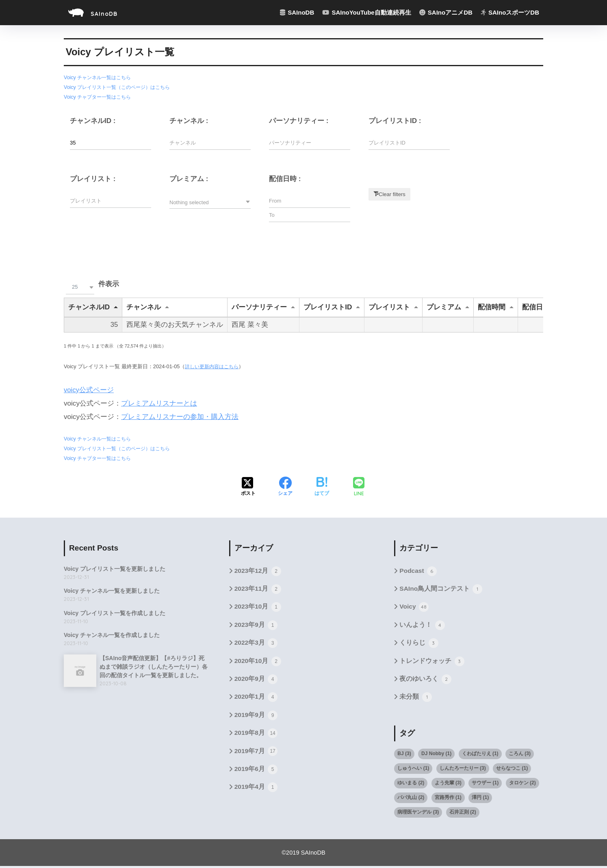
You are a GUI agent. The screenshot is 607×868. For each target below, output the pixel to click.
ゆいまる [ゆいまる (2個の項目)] (411, 784)
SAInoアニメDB (446, 12)
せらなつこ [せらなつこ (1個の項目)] (512, 770)
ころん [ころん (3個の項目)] (520, 755)
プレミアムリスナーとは (159, 403)
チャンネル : (189, 120)
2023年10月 (258, 607)
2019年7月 (256, 754)
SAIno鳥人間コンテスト (441, 589)
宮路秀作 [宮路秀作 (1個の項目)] (448, 799)
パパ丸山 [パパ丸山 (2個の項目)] (411, 799)
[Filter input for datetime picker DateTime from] (310, 200)
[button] (210, 202)
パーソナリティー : (299, 120)
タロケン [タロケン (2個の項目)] (522, 784)
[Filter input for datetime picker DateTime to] (310, 215)
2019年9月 (256, 717)
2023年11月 (258, 589)
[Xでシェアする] (248, 487)
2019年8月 (256, 736)
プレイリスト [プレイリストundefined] (389, 307)
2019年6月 (256, 772)
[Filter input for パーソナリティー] (310, 142)
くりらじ (419, 644)
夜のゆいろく (425, 681)
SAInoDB (100, 12)
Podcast (418, 571)
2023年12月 (258, 571)
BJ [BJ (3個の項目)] (404, 755)
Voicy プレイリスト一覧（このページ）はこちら (121, 87)
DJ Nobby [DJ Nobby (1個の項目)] (436, 755)
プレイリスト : (93, 178)
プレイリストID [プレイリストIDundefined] (328, 307)
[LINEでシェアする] (359, 487)
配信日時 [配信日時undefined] (536, 307)
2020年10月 (258, 663)
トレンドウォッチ (432, 663)
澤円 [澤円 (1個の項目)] (480, 799)
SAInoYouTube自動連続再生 (366, 12)
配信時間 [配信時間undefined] (492, 307)
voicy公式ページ (89, 390)
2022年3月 (256, 644)
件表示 (91, 284)
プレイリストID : (395, 120)
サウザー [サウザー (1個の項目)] (485, 784)
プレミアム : (189, 178)
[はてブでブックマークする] (322, 487)
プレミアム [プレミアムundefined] (444, 307)
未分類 (415, 699)
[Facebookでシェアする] (285, 487)
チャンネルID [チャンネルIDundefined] (89, 307)
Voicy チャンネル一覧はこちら (100, 77)
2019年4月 (256, 791)
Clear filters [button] (392, 193)
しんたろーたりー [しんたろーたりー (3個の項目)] (463, 770)
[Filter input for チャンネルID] (111, 142)
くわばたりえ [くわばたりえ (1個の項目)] (480, 755)
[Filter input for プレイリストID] (409, 142)
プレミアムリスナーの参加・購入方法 (180, 417)
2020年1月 (256, 699)
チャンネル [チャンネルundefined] (144, 307)
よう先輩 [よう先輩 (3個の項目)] (448, 784)
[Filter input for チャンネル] (210, 142)
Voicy (414, 607)
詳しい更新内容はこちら (214, 366)
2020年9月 (256, 681)
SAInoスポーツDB (510, 12)
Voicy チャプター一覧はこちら (100, 96)
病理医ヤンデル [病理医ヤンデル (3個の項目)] (418, 814)
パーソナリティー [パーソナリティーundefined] (259, 307)
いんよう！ (422, 626)
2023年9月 (256, 626)
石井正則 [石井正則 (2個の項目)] (463, 814)
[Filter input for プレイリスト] (111, 200)
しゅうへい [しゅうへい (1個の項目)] (413, 770)
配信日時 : (285, 178)
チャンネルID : (93, 120)
